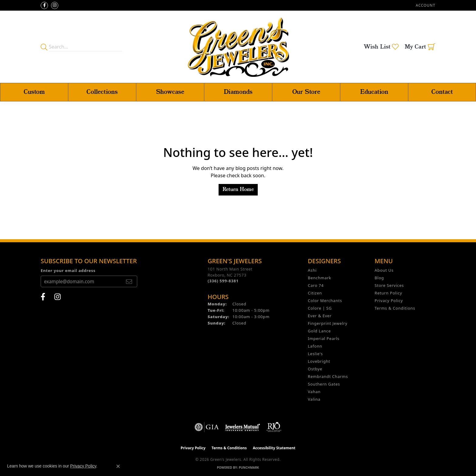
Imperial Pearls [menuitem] (324, 338)
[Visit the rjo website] (274, 427)
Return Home (238, 190)
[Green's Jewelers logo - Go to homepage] (238, 47)
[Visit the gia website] (207, 427)
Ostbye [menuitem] (315, 369)
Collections (102, 92)
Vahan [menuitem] (314, 392)
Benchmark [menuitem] (320, 278)
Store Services (389, 285)
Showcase (170, 92)
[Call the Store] (223, 281)
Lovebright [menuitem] (319, 361)
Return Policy (388, 293)
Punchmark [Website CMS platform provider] (249, 467)
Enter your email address (68, 270)
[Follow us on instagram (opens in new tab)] (55, 5)
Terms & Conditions (395, 308)
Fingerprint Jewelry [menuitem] (328, 323)
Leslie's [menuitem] (315, 354)
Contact (442, 92)
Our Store (306, 92)
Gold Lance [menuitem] (319, 331)
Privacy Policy (389, 301)
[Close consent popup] (118, 466)
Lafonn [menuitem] (315, 346)
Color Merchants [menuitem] (325, 301)
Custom (34, 92)
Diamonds (238, 92)
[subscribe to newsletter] (129, 281)
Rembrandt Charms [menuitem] (328, 376)
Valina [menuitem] (314, 399)
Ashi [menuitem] (312, 270)
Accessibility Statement (274, 448)
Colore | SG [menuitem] (320, 308)
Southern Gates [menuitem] (324, 384)
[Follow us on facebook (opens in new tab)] (44, 5)
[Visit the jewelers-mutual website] (242, 427)
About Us (384, 270)
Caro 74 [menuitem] (316, 285)
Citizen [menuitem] (315, 293)
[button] (425, 5)
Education (374, 92)
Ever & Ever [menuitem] (320, 316)
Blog (379, 278)
